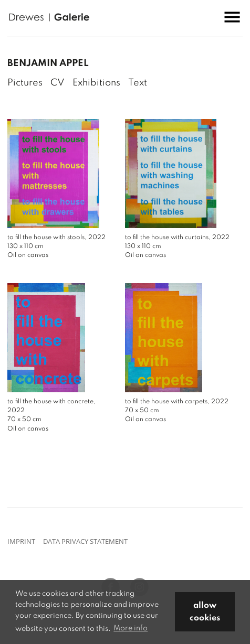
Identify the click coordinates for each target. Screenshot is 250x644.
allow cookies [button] (205, 612)
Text (138, 83)
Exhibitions (96, 83)
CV (58, 83)
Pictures (25, 83)
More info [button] (131, 628)
